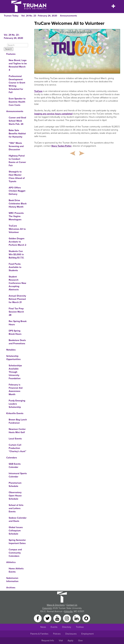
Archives (11, 588)
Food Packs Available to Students (15, 267)
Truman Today (11, 16)
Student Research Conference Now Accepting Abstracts (17, 283)
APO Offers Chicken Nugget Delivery (17, 191)
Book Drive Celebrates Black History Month (18, 204)
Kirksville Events (15, 413)
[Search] (18, 45)
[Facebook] (38, 618)
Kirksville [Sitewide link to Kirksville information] (68, 611)
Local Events (15, 439)
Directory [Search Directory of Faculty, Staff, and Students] (67, 627)
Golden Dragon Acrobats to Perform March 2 (17, 242)
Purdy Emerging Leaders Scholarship (17, 404)
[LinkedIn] (77, 618)
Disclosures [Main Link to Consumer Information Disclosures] (71, 634)
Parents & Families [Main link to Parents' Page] (39, 634)
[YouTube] (57, 618)
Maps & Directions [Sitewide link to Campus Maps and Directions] (56, 605)
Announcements (69, 16)
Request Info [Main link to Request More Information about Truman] (48, 641)
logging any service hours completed (53, 114)
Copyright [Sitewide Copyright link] (47, 608)
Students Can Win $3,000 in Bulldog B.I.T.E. (16, 254)
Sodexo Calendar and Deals (18, 519)
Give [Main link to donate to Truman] (80, 641)
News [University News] (43, 627)
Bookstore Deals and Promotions (17, 342)
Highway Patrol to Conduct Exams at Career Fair (17, 161)
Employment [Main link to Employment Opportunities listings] (88, 634)
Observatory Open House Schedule (15, 496)
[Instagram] (67, 618)
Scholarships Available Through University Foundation (15, 372)
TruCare (38, 91)
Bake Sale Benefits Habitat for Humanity (17, 134)
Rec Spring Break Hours (18, 323)
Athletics (11, 562)
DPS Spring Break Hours (15, 332)
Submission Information (12, 580)
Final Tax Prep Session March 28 (16, 312)
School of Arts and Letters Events (16, 508)
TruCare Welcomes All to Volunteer (17, 229)
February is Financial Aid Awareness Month (16, 390)
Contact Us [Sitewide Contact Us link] (72, 605)
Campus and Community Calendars (15, 553)
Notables (11, 350)
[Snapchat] (86, 618)
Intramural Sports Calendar (18, 475)
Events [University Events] (54, 627)
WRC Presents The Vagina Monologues (16, 216)
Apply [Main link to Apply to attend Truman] (70, 641)
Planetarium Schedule (15, 485)
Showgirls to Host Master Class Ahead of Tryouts (17, 177)
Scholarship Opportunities (13, 358)
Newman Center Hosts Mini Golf (17, 431)
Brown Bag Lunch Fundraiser (18, 421)
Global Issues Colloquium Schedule (16, 531)
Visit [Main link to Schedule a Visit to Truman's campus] (61, 641)
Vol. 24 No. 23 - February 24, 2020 (39, 16)
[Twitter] (48, 618)
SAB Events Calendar (15, 466)
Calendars (12, 458)
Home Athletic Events (16, 570)
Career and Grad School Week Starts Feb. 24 (17, 121)
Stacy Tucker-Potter (61, 146)
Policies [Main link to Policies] (57, 634)
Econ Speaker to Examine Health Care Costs (17, 102)
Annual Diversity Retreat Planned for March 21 (17, 299)
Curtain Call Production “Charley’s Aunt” (17, 448)
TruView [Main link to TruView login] (80, 627)
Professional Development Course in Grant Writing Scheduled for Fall (17, 84)
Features (11, 54)
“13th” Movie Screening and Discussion (16, 146)
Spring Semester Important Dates (17, 542)
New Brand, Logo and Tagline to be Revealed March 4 (18, 65)
